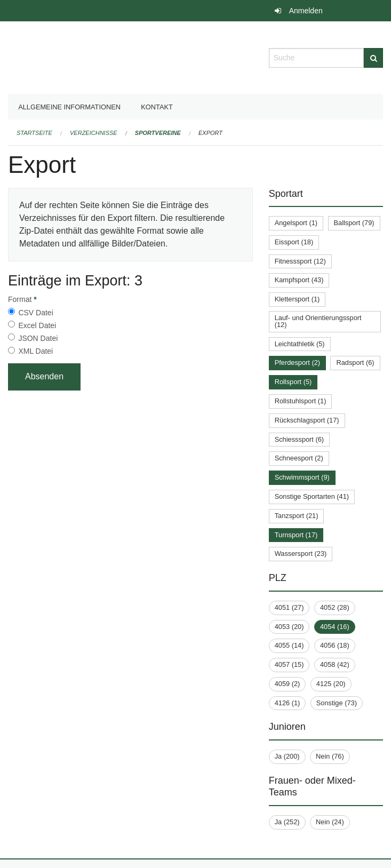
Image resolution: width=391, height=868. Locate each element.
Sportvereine (158, 133)
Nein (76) (330, 756)
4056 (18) (335, 645)
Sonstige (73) (337, 703)
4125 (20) (331, 684)
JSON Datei (38, 338)
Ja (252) (287, 822)
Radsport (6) (355, 363)
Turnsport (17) (296, 535)
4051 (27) (289, 607)
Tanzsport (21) (297, 516)
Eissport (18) (294, 242)
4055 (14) (289, 645)
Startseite (34, 133)
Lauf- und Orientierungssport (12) (318, 321)
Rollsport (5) (293, 382)
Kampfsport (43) (299, 280)
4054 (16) (335, 627)
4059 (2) (288, 684)
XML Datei (35, 351)
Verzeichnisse (94, 133)
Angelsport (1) (296, 223)
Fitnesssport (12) (300, 261)
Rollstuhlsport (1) (301, 401)
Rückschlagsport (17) (307, 420)
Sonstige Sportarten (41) (312, 496)
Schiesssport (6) (299, 439)
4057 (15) (289, 664)
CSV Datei (35, 313)
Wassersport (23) (301, 554)
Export (210, 133)
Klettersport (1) (297, 299)
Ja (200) (287, 756)
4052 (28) (335, 607)
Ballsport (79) (354, 223)
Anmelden (306, 11)
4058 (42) (335, 664)
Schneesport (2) (299, 458)
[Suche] (373, 58)
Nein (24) (330, 822)
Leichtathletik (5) (300, 344)
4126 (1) (288, 703)
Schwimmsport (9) (302, 477)
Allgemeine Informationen (69, 107)
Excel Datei (37, 325)
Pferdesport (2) (297, 363)
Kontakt (157, 107)
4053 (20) (289, 627)
